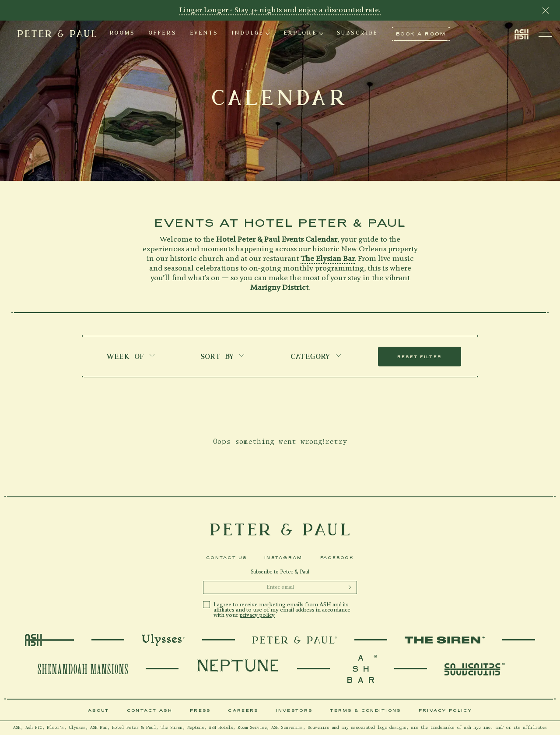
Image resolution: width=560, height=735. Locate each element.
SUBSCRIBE (357, 33)
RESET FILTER (420, 357)
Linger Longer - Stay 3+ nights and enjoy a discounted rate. (280, 10)
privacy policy (257, 615)
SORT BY (223, 357)
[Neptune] (238, 669)
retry (336, 442)
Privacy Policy (445, 710)
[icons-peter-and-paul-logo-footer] (280, 529)
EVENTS (204, 33)
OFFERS (163, 33)
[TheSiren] (445, 640)
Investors (294, 710)
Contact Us (226, 557)
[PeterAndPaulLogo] (295, 640)
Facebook (337, 557)
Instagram (283, 557)
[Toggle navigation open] (545, 34)
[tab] (122, 34)
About (99, 710)
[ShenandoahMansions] (83, 669)
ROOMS (122, 33)
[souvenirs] (362, 669)
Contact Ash (150, 710)
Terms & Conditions (365, 710)
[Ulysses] (163, 640)
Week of (131, 357)
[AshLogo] (49, 640)
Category (316, 357)
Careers (243, 710)
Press (200, 710)
